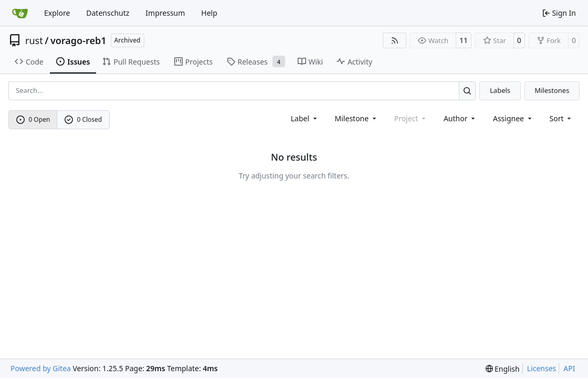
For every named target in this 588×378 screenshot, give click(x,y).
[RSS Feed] (395, 40)
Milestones (552, 90)
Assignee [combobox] (513, 118)
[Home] (20, 13)
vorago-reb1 (78, 40)
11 (464, 40)
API (569, 368)
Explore (57, 13)
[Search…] (468, 91)
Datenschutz (108, 13)
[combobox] (305, 118)
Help (209, 13)
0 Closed (83, 119)
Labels (500, 90)
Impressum (165, 13)
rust (34, 40)
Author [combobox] (460, 118)
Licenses (542, 368)
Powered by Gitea (41, 368)
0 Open (33, 119)
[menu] (561, 118)
